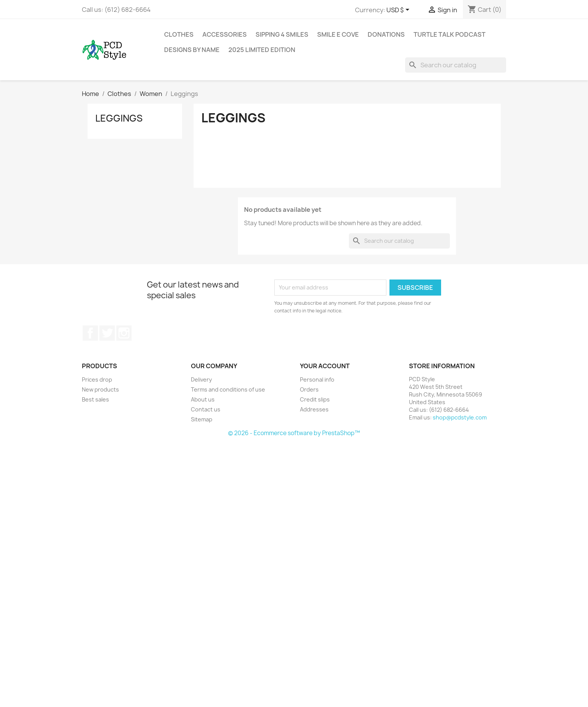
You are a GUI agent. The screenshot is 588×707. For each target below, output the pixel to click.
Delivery (201, 380)
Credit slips (315, 399)
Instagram (124, 333)
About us (203, 399)
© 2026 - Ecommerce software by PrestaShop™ (294, 433)
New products (100, 389)
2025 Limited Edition (262, 50)
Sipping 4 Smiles (282, 34)
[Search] (456, 65)
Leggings (119, 118)
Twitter (107, 333)
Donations (386, 34)
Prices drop (97, 380)
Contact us (206, 409)
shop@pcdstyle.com (460, 417)
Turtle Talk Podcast (450, 34)
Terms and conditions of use (228, 389)
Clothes (179, 34)
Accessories (225, 34)
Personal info (317, 380)
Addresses (314, 409)
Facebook (90, 333)
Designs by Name (192, 50)
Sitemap (202, 419)
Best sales (95, 399)
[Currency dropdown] (399, 10)
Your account (325, 366)
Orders (309, 389)
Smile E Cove (338, 34)
